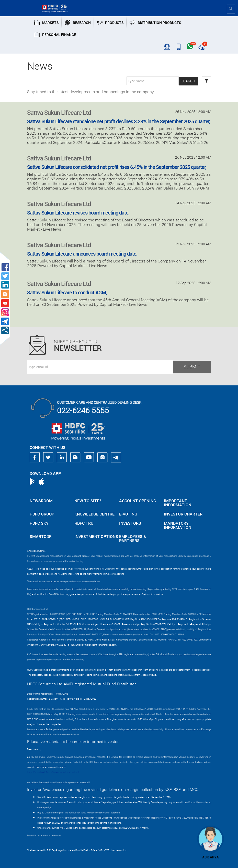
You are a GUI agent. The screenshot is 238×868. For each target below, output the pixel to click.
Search (188, 81)
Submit (192, 367)
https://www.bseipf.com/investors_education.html (53, 772)
